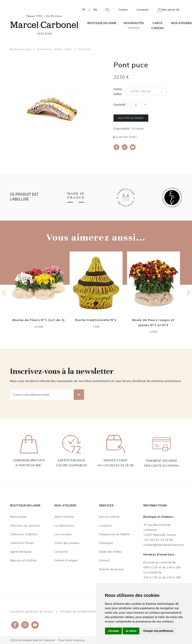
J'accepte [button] (113, 631)
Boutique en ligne (21, 49)
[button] (106, 10)
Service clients (109, 517)
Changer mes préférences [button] (158, 631)
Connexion (143, 10)
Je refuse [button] (131, 631)
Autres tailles (118, 91)
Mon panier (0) (168, 10)
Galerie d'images (66, 560)
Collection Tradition (24, 534)
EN (95, 10)
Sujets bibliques (21, 552)
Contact (123, 10)
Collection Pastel (22, 543)
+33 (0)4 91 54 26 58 (118, 465)
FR (84, 10)
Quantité (119, 104)
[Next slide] (188, 293)
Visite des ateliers (67, 543)
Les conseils (63, 534)
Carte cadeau (157, 25)
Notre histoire (64, 517)
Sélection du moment (25, 525)
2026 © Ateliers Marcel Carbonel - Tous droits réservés (47, 640)
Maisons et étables (24, 560)
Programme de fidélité (115, 534)
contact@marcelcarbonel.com (163, 545)
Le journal (61, 552)
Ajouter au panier (131, 118)
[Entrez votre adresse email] (42, 395)
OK (79, 395)
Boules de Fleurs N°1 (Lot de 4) (39, 320)
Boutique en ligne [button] (102, 23)
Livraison (105, 525)
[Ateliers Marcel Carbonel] (44, 24)
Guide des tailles (126, 137)
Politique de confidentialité (78, 611)
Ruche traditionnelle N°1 (96, 320)
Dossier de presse (111, 569)
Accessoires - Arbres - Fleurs (55, 49)
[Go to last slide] (4, 293)
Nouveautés (134, 23)
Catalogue (106, 543)
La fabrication (64, 525)
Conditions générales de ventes (31, 611)
